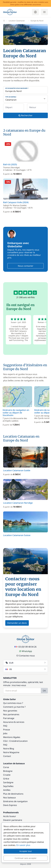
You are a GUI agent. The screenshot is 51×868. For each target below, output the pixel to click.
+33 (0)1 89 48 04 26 (26, 647)
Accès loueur (10, 816)
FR (26, 669)
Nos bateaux (9, 798)
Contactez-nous (26, 656)
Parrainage (9, 718)
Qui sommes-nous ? (13, 703)
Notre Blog (9, 749)
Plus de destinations (13, 794)
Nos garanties (10, 711)
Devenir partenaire (13, 820)
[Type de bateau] (25, 99)
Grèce (6, 779)
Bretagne (8, 771)
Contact (7, 756)
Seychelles (8, 786)
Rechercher (25, 115)
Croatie (7, 775)
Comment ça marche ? (14, 707)
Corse (6, 767)
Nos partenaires (11, 714)
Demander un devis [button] (17, 623)
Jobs (5, 733)
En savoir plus (23, 845)
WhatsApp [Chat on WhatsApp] (25, 651)
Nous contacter (26, 266)
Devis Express (10, 805)
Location (23, 741)
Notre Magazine (11, 752)
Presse (7, 730)
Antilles (7, 790)
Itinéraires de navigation (15, 801)
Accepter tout (25, 851)
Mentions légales (12, 737)
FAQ (5, 726)
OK (44, 691)
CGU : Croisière (11, 741)
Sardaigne (8, 782)
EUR (26, 663)
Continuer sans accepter (26, 858)
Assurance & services (14, 722)
